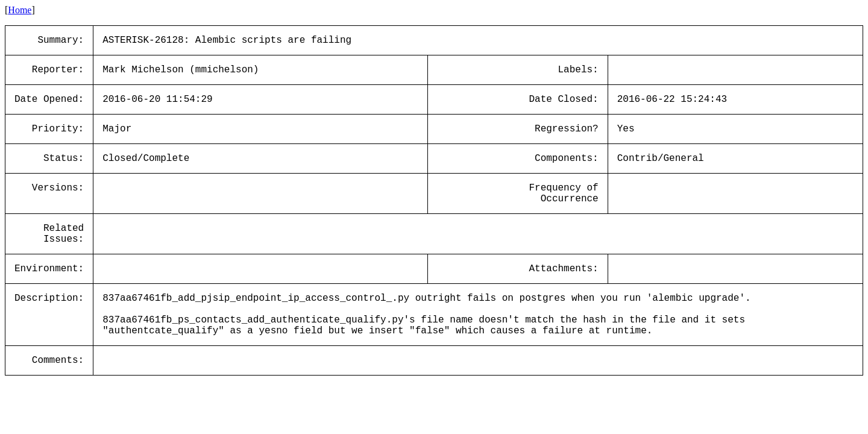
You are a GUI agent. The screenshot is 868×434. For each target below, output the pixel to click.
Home (20, 10)
